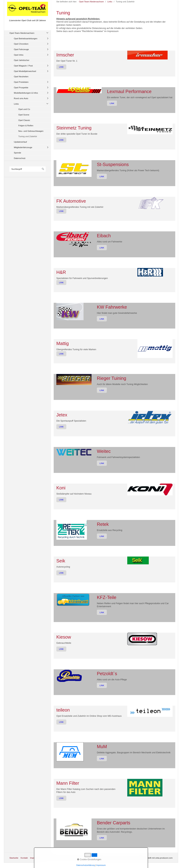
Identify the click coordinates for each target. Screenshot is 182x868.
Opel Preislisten (21, 82)
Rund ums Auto (21, 98)
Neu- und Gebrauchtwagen (31, 131)
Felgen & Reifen (26, 125)
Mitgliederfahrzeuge (23, 147)
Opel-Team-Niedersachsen (22, 33)
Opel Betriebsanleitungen (26, 38)
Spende (18, 153)
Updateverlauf (20, 142)
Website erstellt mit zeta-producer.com (155, 858)
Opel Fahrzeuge (21, 49)
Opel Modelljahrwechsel (25, 71)
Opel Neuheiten (21, 76)
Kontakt (24, 858)
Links (16, 104)
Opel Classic (24, 120)
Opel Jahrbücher (22, 60)
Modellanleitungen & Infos (26, 93)
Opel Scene (24, 115)
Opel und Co (24, 109)
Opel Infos (19, 55)
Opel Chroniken (21, 44)
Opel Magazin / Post (23, 66)
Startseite (14, 858)
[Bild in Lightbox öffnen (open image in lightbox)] (147, 55)
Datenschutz (20, 158)
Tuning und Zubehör (28, 136)
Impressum (35, 858)
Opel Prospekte (21, 87)
